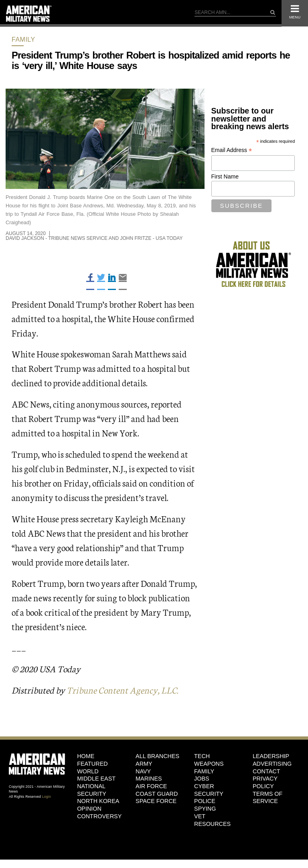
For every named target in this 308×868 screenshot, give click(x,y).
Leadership (271, 756)
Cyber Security (209, 790)
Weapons (209, 764)
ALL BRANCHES (157, 756)
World (88, 771)
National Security (92, 790)
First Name (225, 176)
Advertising (272, 764)
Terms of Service (267, 798)
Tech (202, 756)
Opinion (89, 809)
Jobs (202, 779)
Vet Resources (212, 820)
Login (47, 797)
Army (144, 764)
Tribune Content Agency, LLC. (123, 690)
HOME (86, 756)
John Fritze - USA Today (151, 238)
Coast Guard (157, 794)
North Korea (98, 801)
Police (205, 801)
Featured (92, 764)
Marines (149, 779)
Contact (266, 771)
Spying (205, 809)
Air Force (151, 786)
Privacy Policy (265, 782)
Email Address (232, 150)
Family (23, 40)
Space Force (156, 801)
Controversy (99, 816)
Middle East (96, 779)
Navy (143, 771)
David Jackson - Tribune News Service (57, 238)
